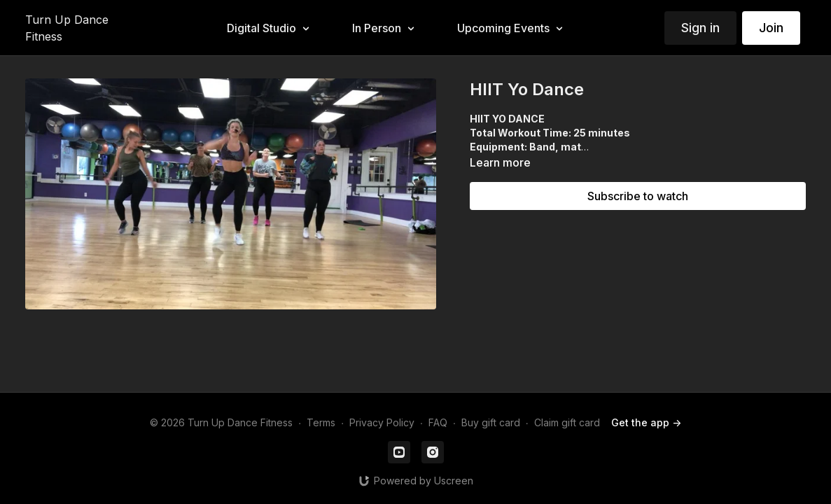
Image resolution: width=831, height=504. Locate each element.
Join (771, 28)
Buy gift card (491, 422)
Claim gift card (567, 422)
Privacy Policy (382, 422)
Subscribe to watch (638, 196)
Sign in (700, 28)
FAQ (438, 422)
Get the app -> (646, 422)
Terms (321, 422)
